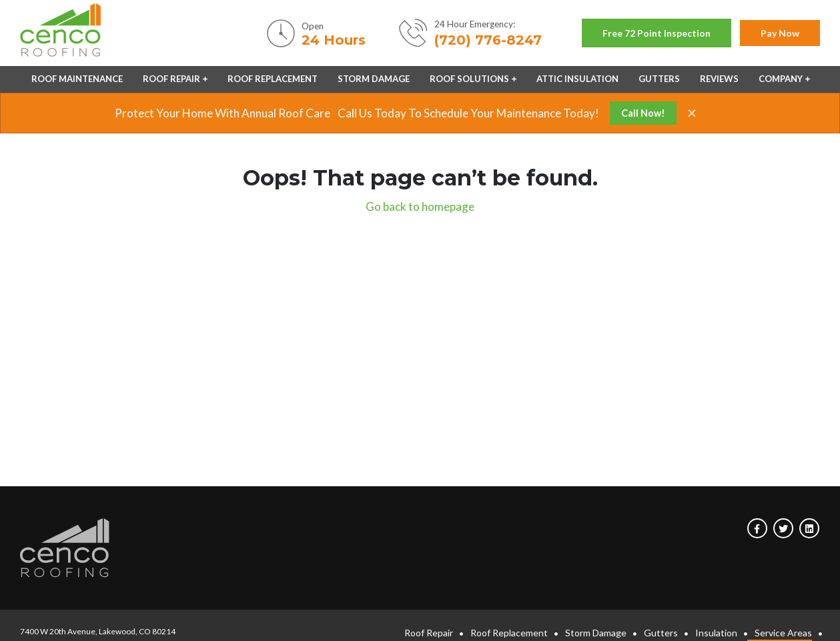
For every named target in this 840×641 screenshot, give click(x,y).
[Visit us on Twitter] (783, 528)
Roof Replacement (273, 79)
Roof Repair (171, 79)
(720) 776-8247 (488, 40)
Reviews (719, 79)
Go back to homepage (420, 206)
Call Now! (643, 113)
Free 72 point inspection (657, 33)
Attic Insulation (577, 79)
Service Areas (783, 633)
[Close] (687, 113)
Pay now (780, 33)
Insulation (716, 633)
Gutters (659, 79)
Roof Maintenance (77, 79)
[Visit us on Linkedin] (809, 528)
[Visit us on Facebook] (757, 528)
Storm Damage (374, 79)
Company (781, 79)
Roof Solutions (469, 79)
